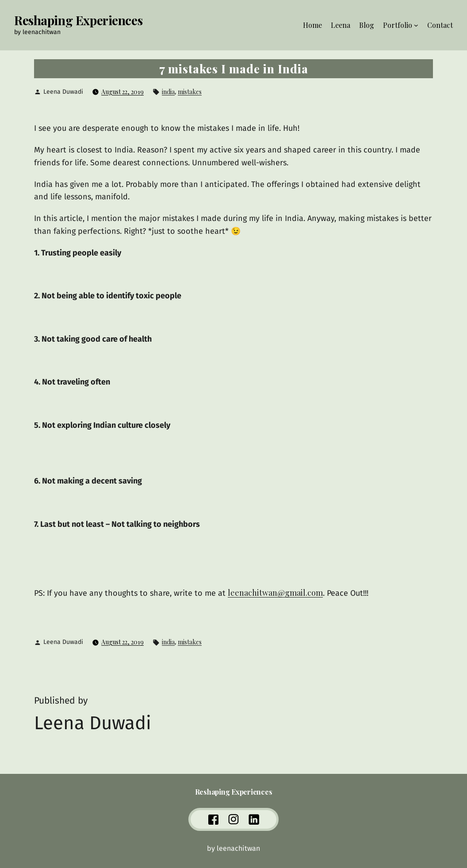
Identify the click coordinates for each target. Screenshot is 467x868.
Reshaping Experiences (78, 20)
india (168, 92)
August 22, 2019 (122, 92)
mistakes (190, 92)
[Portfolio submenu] (416, 25)
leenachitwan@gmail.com (275, 593)
